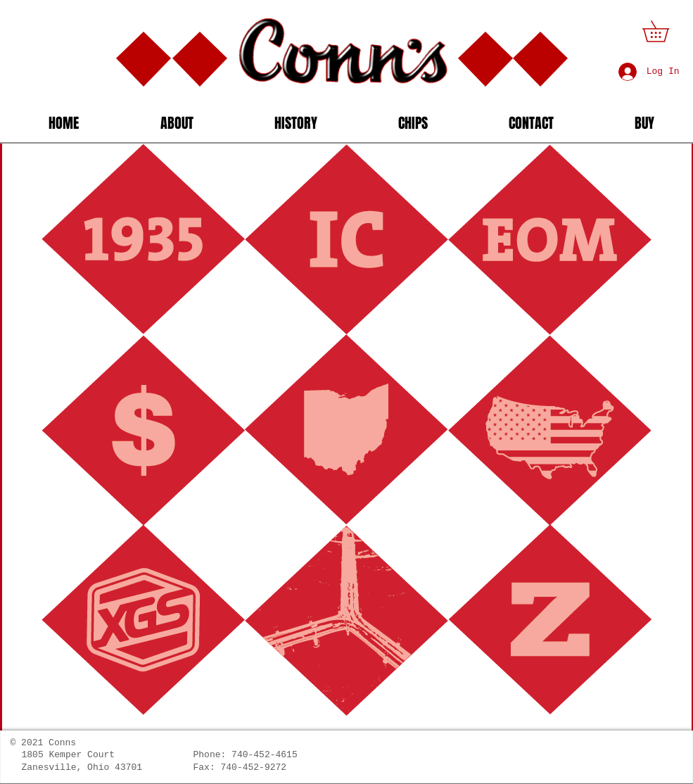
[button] (666, 31)
